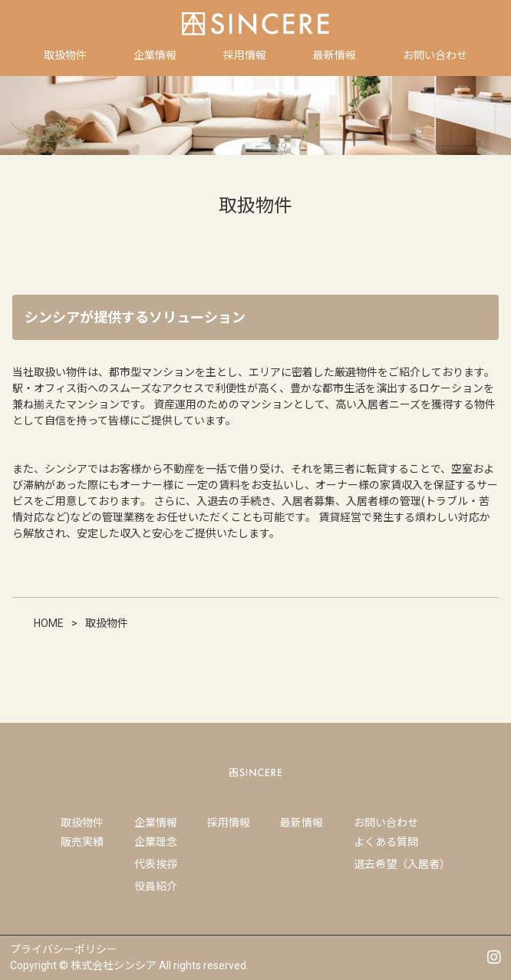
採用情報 (229, 823)
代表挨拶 (156, 864)
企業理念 (156, 842)
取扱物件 (82, 823)
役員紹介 (156, 886)
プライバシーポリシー (64, 949)
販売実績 (82, 842)
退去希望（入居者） (402, 864)
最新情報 (302, 823)
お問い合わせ (386, 823)
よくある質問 (386, 842)
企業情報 (156, 823)
